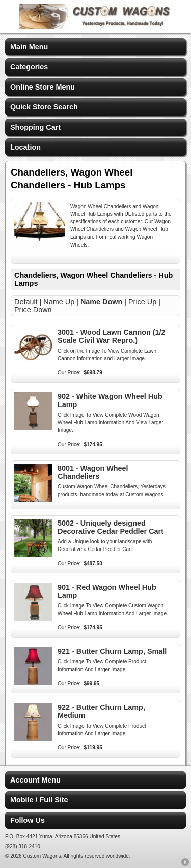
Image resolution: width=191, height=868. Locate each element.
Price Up (142, 302)
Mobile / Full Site (39, 800)
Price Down (33, 310)
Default (26, 302)
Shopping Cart (35, 127)
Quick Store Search (44, 107)
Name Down (101, 302)
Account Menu (35, 780)
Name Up (59, 302)
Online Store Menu (43, 87)
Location (25, 147)
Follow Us (28, 820)
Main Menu (29, 47)
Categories (29, 67)
